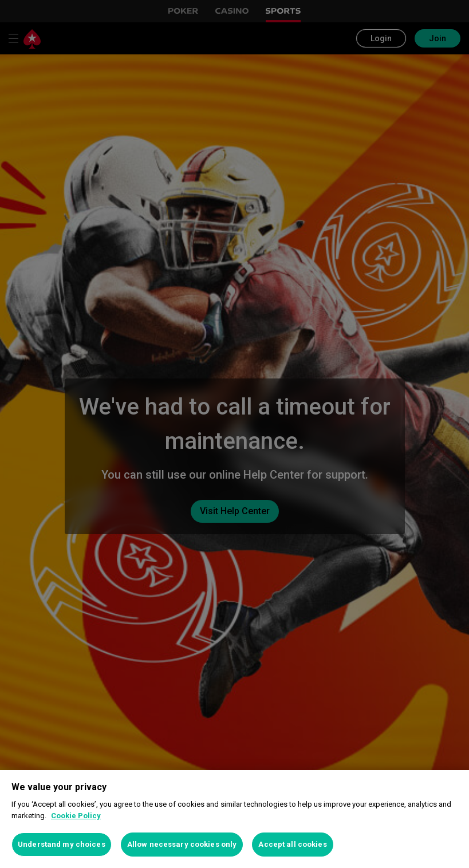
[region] (234, 819)
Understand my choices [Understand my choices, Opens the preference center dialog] (62, 844)
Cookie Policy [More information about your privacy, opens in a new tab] (76, 816)
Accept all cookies (292, 844)
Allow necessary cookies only (182, 844)
